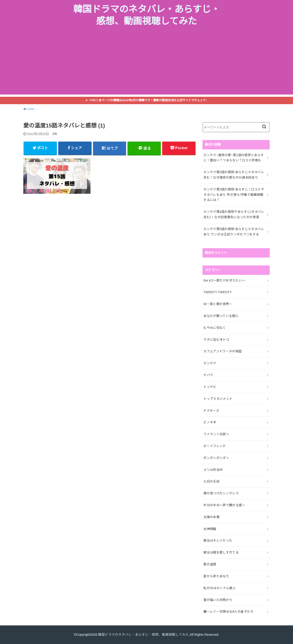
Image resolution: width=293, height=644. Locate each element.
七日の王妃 (211, 481)
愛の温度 (210, 564)
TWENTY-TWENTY (218, 292)
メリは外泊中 (213, 470)
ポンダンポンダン (216, 458)
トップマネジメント (218, 399)
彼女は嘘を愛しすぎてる (221, 552)
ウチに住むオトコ (216, 340)
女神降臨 (210, 529)
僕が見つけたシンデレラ (221, 493)
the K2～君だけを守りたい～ (224, 280)
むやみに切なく (215, 328)
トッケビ (210, 387)
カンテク (210, 363)
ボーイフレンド (215, 446)
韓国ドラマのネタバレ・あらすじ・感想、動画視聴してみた (147, 15)
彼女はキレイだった (218, 541)
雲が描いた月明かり (218, 600)
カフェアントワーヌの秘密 (223, 351)
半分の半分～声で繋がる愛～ (224, 505)
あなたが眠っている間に (221, 316)
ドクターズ (211, 411)
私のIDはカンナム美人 (220, 588)
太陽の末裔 (211, 517)
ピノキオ (210, 422)
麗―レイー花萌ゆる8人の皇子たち (228, 612)
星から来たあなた (216, 576)
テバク (208, 375)
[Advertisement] (146, 63)
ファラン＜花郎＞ (216, 434)
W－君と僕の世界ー (218, 304)
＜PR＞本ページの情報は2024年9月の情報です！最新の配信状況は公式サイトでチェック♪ (148, 100)
